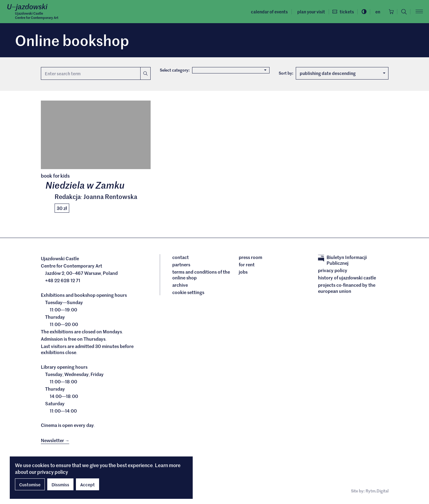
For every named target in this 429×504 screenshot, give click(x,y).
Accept (88, 484)
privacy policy (53, 472)
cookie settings (188, 293)
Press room (250, 258)
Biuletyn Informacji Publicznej (342, 261)
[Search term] (91, 73)
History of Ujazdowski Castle (347, 279)
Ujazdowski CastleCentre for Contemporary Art (39, 16)
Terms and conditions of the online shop (201, 275)
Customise (30, 484)
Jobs (243, 272)
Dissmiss (60, 484)
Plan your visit (308, 12)
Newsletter (55, 441)
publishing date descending (343, 73)
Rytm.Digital (377, 492)
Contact (181, 258)
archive (180, 286)
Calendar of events (266, 12)
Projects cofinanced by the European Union (347, 289)
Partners (181, 265)
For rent (247, 265)
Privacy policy (333, 271)
